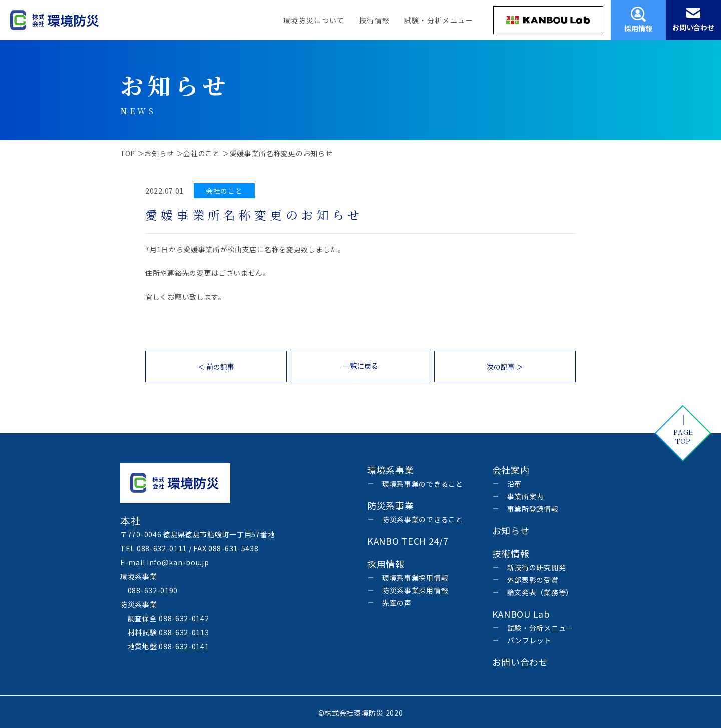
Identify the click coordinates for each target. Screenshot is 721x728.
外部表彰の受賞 (533, 578)
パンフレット (529, 638)
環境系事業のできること (423, 482)
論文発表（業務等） (540, 590)
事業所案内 (526, 494)
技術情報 (375, 20)
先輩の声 (397, 601)
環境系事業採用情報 (415, 576)
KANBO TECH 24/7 (408, 539)
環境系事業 (391, 468)
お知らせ (511, 528)
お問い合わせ (520, 660)
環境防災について (314, 20)
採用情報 (386, 562)
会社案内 (511, 468)
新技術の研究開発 (537, 565)
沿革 (514, 482)
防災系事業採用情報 (415, 588)
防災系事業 (391, 503)
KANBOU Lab (521, 612)
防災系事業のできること (423, 517)
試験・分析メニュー (438, 20)
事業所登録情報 (533, 507)
